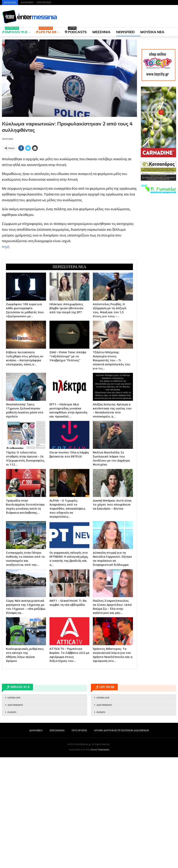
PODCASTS (76, 31)
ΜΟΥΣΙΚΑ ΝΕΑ (152, 32)
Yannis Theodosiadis (100, 860)
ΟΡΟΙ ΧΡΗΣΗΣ (79, 841)
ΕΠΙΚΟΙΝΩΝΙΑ (44, 2)
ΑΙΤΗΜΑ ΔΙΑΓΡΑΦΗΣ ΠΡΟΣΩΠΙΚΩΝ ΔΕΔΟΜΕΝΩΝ (122, 841)
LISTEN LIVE (14, 808)
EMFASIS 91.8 (15, 31)
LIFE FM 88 (46, 31)
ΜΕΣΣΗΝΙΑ (101, 32)
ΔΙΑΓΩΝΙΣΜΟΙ (15, 816)
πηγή (6, 302)
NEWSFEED (125, 32)
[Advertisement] (69, 180)
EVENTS (12, 823)
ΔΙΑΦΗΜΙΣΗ (27, 2)
